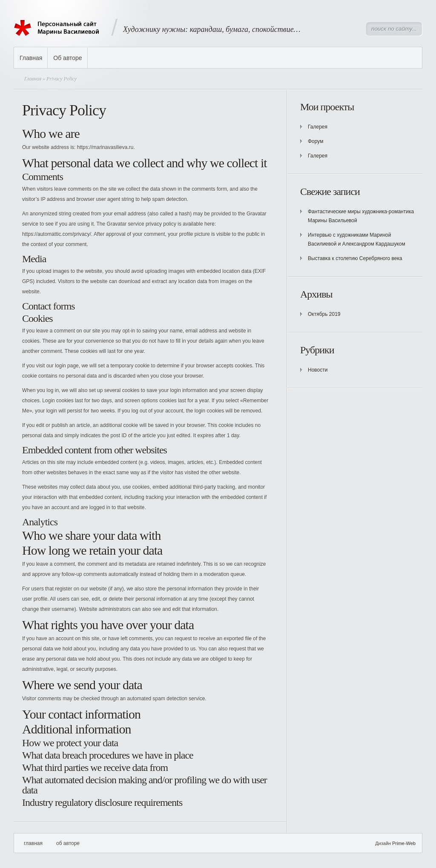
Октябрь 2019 (324, 314)
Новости (318, 370)
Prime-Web (404, 843)
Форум (316, 141)
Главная (31, 58)
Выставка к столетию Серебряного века (355, 258)
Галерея (318, 127)
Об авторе (67, 58)
